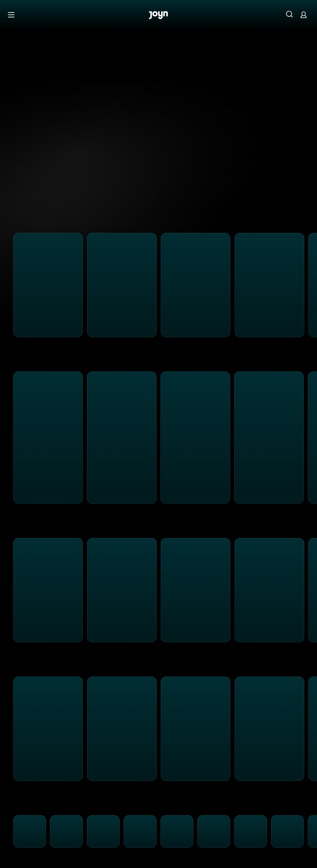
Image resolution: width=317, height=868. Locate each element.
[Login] (304, 15)
